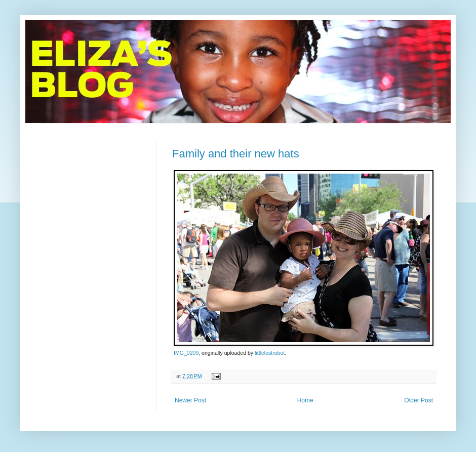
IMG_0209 (186, 353)
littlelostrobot (270, 353)
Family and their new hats (236, 154)
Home (305, 400)
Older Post (419, 400)
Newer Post (190, 400)
